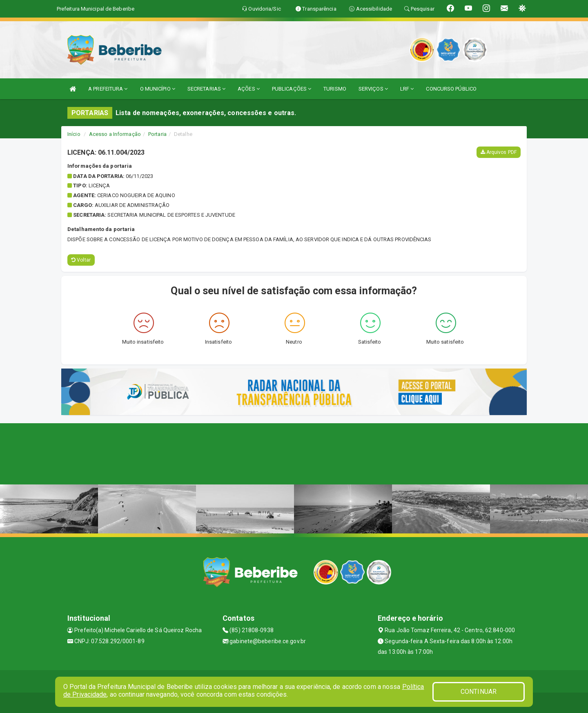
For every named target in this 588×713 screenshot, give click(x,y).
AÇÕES (249, 89)
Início (74, 134)
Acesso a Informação (115, 134)
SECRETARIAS (206, 89)
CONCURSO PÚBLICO (451, 89)
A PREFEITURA (108, 89)
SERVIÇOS (373, 89)
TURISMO (335, 89)
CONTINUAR (479, 692)
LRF (407, 89)
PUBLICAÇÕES (292, 89)
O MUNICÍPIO (158, 89)
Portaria (157, 134)
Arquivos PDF (499, 152)
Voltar (81, 260)
